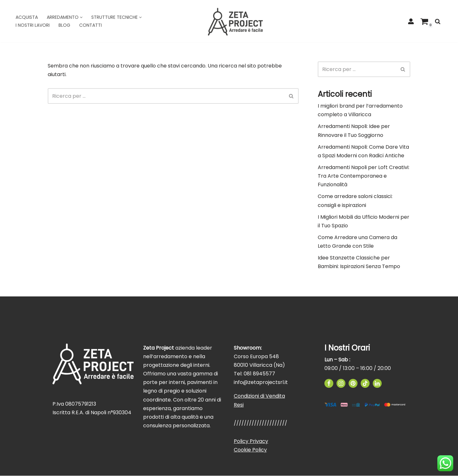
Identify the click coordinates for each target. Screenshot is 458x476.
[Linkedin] (377, 384)
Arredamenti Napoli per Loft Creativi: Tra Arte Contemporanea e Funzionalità (364, 176)
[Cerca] (438, 21)
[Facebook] (329, 384)
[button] (81, 17)
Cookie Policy (250, 450)
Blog (64, 25)
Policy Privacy (251, 441)
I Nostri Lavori (33, 25)
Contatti (90, 25)
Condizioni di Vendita (259, 396)
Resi (239, 405)
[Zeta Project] (235, 21)
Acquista (27, 17)
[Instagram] (341, 384)
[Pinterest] (353, 384)
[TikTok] (365, 384)
